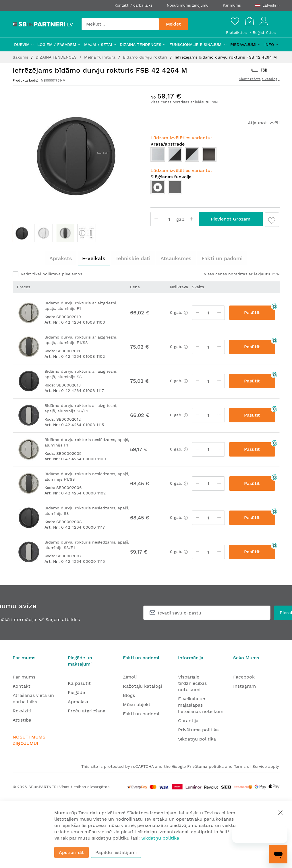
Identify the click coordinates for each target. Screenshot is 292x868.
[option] (158, 154)
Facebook (244, 677)
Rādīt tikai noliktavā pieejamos (51, 274)
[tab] (61, 258)
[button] (43, 233)
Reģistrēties (264, 32)
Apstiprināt (71, 852)
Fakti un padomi (222, 258)
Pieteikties (237, 32)
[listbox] (215, 156)
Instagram (244, 686)
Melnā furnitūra (100, 57)
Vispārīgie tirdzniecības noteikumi (192, 683)
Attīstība (22, 720)
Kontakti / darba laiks (134, 5)
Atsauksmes (176, 258)
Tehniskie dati (133, 258)
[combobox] (120, 24)
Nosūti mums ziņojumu (188, 5)
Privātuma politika (198, 730)
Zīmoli (130, 677)
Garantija (188, 721)
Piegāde (76, 692)
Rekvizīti (22, 711)
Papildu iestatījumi (116, 852)
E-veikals (94, 258)
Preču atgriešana (87, 711)
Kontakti (22, 686)
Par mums (232, 5)
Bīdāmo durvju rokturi (146, 57)
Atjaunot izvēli (264, 123)
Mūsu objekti (137, 704)
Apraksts (61, 258)
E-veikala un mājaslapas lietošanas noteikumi (201, 705)
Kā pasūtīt (79, 683)
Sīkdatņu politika (197, 739)
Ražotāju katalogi (142, 686)
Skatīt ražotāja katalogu (259, 79)
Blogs (129, 695)
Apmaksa (78, 702)
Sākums (21, 57)
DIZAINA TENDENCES (57, 57)
